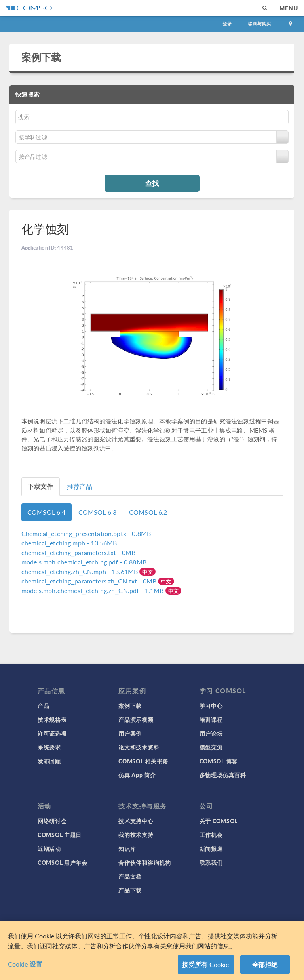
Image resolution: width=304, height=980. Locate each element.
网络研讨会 (52, 821)
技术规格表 (52, 719)
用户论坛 (211, 733)
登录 (227, 24)
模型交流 (211, 747)
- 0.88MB (84, 562)
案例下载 (41, 57)
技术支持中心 (136, 821)
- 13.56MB (69, 543)
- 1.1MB (93, 590)
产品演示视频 (136, 719)
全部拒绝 (265, 964)
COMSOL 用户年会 (63, 862)
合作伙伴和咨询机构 (144, 862)
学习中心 (211, 705)
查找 (152, 183)
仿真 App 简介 (137, 775)
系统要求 (49, 747)
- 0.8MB (86, 533)
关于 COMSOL (218, 821)
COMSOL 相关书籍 (143, 761)
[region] (152, 951)
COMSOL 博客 (218, 761)
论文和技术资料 (139, 747)
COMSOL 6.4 (47, 512)
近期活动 (49, 848)
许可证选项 (52, 733)
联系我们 (211, 862)
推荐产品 (80, 486)
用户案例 (130, 733)
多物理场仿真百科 (223, 775)
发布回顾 (49, 761)
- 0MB (78, 552)
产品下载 (130, 890)
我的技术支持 (136, 835)
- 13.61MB (80, 571)
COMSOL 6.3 (98, 512)
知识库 (127, 848)
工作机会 (211, 835)
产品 (43, 705)
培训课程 (211, 719)
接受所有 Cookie (206, 964)
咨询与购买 (259, 24)
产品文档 (130, 876)
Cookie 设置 (25, 964)
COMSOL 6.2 (148, 512)
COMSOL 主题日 (60, 835)
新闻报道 (211, 848)
